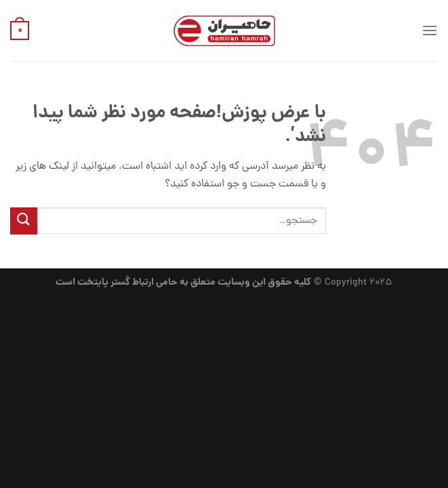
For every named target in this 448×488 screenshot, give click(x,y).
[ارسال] (24, 221)
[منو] (430, 30)
